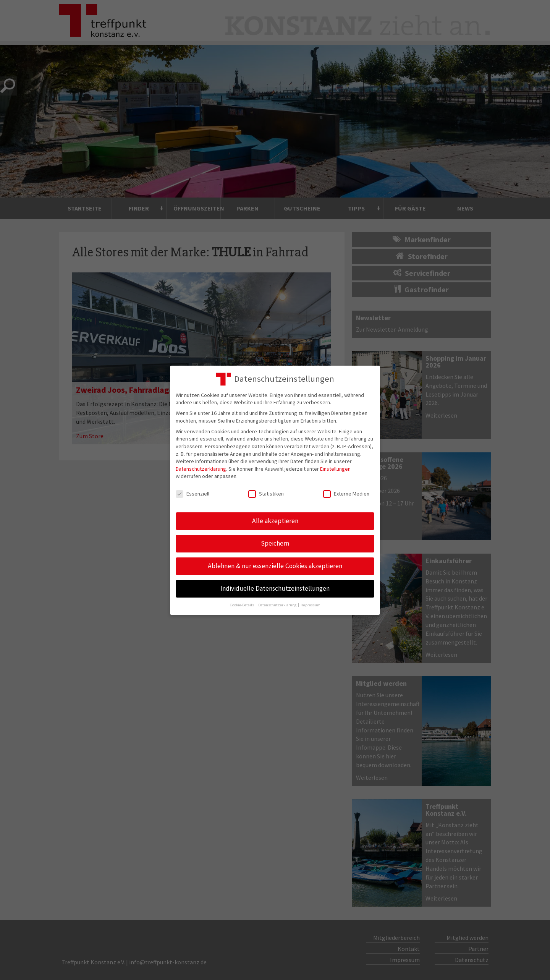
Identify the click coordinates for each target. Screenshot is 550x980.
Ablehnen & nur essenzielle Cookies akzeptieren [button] (275, 566)
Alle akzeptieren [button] (275, 521)
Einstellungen (335, 469)
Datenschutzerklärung (201, 469)
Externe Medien (346, 494)
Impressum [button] (311, 605)
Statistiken (266, 494)
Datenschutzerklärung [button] (278, 605)
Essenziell (192, 494)
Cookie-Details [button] (242, 605)
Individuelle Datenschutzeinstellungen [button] (275, 588)
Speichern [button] (275, 543)
